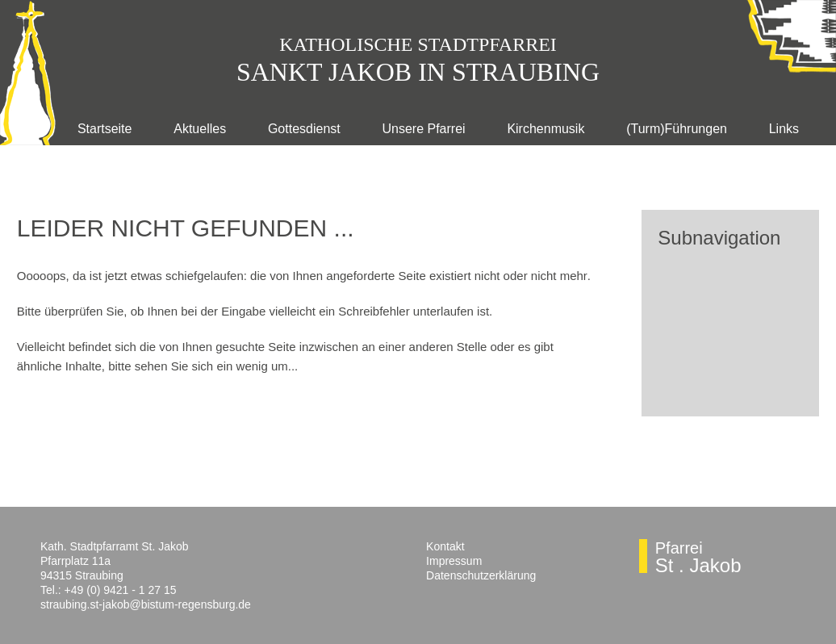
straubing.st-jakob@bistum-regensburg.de (146, 604)
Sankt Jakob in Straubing (418, 72)
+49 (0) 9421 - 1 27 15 (121, 590)
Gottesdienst (304, 129)
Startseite (105, 129)
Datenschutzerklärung (481, 575)
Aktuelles (200, 129)
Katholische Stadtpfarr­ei (418, 44)
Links (784, 129)
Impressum (454, 561)
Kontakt (445, 546)
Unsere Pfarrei (423, 129)
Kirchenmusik (545, 129)
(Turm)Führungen (677, 129)
